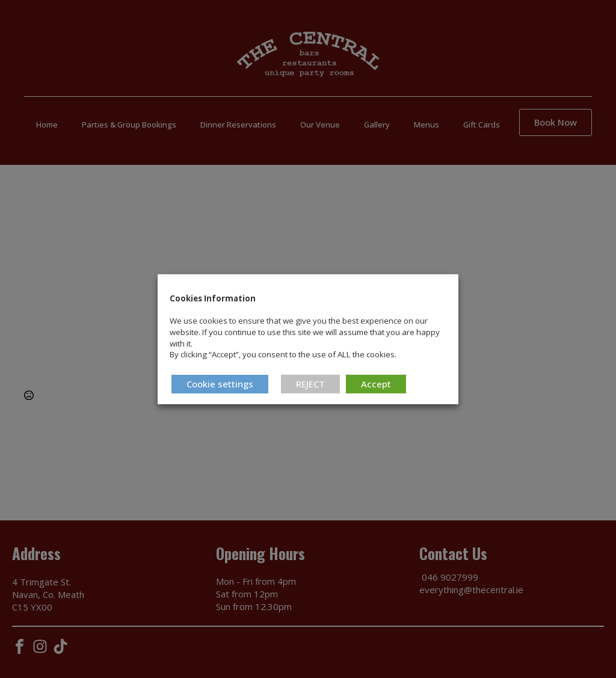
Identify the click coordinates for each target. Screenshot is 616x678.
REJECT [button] (310, 384)
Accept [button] (376, 384)
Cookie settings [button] (220, 384)
